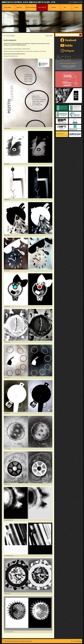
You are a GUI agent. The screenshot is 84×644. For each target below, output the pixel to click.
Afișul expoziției (7, 128)
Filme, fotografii (42, 7)
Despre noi (19, 7)
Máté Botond (7, 200)
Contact (76, 7)
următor (51, 36)
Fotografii (12, 36)
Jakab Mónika (7, 306)
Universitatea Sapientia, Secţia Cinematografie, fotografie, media (42, 2)
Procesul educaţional (31, 7)
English (80, 2)
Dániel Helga (7, 235)
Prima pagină (8, 7)
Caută (80, 35)
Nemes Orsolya (7, 449)
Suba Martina (7, 164)
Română (75, 2)
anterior (47, 36)
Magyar (70, 2)
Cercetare (54, 7)
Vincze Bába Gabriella (9, 520)
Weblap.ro (79, 641)
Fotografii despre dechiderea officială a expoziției (14, 54)
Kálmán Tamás (7, 342)
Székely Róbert (7, 594)
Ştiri (65, 7)
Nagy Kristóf (7, 378)
